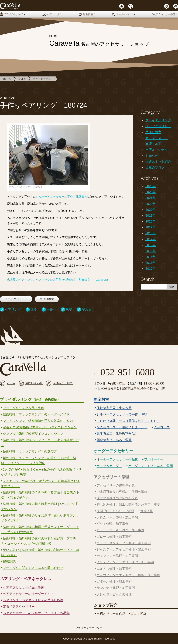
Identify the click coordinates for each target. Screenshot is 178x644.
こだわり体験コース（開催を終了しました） (128, 421)
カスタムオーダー (109, 466)
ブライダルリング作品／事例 (24, 408)
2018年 (151, 233)
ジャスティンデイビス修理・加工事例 (124, 549)
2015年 (151, 251)
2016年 (151, 245)
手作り (51, 309)
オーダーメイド (157, 138)
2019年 (151, 227)
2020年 (151, 221)
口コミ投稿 (138, 614)
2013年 (151, 263)
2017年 (151, 239)
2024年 (151, 198)
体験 (34, 309)
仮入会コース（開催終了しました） (122, 427)
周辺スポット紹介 (158, 162)
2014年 (151, 257)
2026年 (151, 186)
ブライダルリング (158, 120)
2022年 (151, 210)
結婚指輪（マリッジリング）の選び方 (30, 451)
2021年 (151, 216)
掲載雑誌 (9, 561)
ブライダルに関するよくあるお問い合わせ (33, 568)
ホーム (7, 79)
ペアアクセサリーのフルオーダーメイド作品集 (36, 613)
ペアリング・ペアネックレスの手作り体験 (33, 600)
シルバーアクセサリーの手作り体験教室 (62, 197)
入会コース (162, 427)
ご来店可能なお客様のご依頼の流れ (122, 492)
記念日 (87, 309)
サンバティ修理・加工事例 (116, 588)
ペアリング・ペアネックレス (26, 579)
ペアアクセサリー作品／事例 (24, 587)
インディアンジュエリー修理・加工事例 (125, 562)
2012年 (151, 269)
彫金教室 (101, 399)
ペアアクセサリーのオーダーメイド (28, 594)
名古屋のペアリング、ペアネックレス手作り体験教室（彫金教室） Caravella (58, 280)
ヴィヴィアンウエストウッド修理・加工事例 (128, 575)
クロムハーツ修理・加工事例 (117, 517)
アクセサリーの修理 (111, 477)
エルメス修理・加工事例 (114, 569)
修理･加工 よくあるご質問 (115, 511)
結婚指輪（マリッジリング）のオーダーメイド (36, 414)
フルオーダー (154, 459)
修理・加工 (153, 144)
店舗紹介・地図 (63, 383)
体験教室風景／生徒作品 (114, 408)
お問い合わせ (34, 383)
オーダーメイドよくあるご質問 (151, 466)
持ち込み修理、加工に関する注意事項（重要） (130, 504)
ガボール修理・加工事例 (114, 581)
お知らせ (152, 156)
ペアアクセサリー (43, 79)
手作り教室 (47, 299)
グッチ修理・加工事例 (113, 524)
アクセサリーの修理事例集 (116, 485)
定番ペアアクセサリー (19, 607)
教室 (69, 309)
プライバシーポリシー (89, 628)
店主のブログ (155, 167)
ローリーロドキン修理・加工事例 (120, 530)
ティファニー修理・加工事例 (117, 556)
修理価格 (147, 511)
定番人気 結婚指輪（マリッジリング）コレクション (40, 427)
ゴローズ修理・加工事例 (114, 537)
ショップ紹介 (106, 605)
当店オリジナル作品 (111, 614)
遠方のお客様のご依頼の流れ (117, 498)
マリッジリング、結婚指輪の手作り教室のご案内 (38, 421)
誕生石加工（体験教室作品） (117, 434)
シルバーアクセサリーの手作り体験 (122, 414)
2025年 (151, 192)
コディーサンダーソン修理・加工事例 (124, 543)
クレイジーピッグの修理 (114, 594)
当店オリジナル (157, 150)
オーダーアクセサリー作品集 (117, 459)
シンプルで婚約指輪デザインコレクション (33, 434)
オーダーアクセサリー (113, 451)
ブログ (22, 79)
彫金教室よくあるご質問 (114, 440)
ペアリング (13, 309)
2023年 (151, 204)
